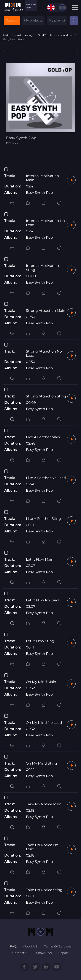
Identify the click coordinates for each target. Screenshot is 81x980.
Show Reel (44, 953)
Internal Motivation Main (42, 178)
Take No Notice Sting (44, 890)
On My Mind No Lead (44, 723)
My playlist (57, 20)
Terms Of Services (58, 946)
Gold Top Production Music (55, 35)
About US (30, 946)
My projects (33, 20)
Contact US (21, 953)
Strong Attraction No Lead (44, 353)
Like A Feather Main (43, 437)
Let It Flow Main (40, 559)
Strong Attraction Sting (46, 396)
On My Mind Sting (41, 763)
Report (64, 953)
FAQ (13, 946)
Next (73, 50)
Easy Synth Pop (39, 193)
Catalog (12, 20)
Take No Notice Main (44, 804)
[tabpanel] (41, 104)
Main (6, 35)
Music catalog (24, 35)
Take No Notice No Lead (42, 847)
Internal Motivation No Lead (45, 223)
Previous (8, 50)
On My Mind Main (41, 682)
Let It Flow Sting (40, 641)
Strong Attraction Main (46, 311)
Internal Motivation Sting (42, 268)
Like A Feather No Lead (46, 478)
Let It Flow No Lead (43, 600)
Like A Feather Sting (43, 519)
